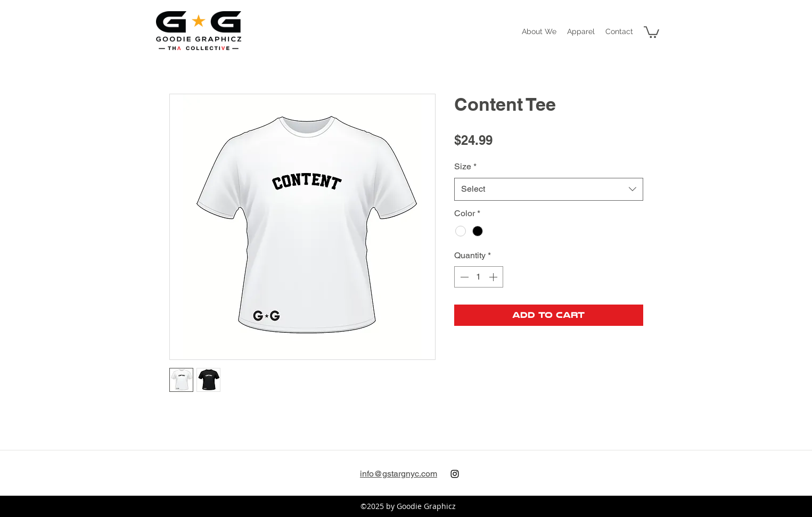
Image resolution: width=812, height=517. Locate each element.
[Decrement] (463, 277)
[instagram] (455, 474)
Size (465, 166)
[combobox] (549, 189)
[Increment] (494, 277)
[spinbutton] (479, 277)
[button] (581, 31)
